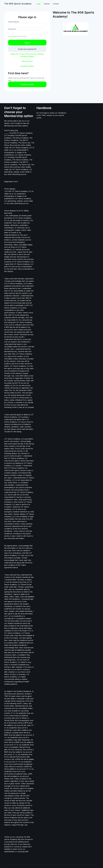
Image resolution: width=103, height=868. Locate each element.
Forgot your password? (27, 49)
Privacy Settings (38, 54)
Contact (56, 4)
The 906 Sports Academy (18, 4)
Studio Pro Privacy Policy (20, 54)
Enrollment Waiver (27, 56)
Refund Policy (27, 61)
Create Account (27, 84)
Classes (47, 4)
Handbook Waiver (27, 66)
